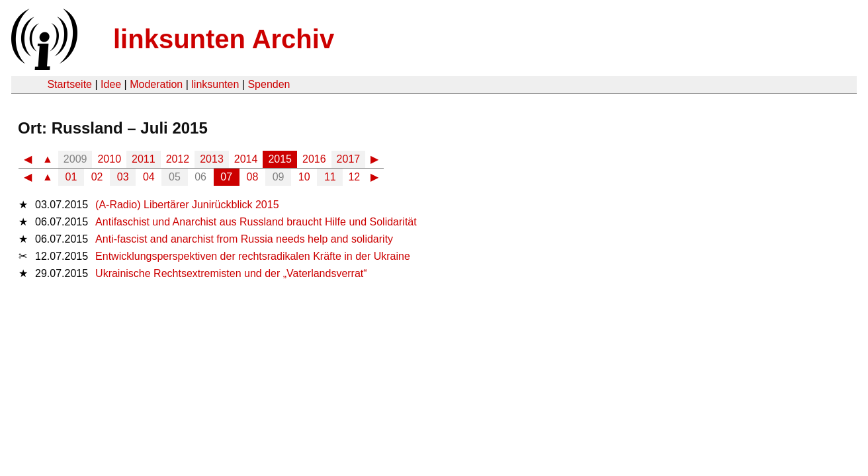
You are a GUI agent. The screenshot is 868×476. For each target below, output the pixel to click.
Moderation (156, 84)
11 (330, 177)
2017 (349, 159)
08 (253, 177)
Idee (111, 84)
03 (123, 177)
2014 (246, 159)
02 (97, 177)
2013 (212, 159)
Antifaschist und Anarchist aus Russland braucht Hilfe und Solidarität (256, 222)
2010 (109, 159)
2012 (178, 159)
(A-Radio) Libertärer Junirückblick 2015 (187, 205)
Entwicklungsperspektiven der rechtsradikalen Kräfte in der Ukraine (253, 256)
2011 (144, 159)
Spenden (269, 84)
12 (354, 177)
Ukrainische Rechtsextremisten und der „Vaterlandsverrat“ (231, 273)
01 (71, 177)
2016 (314, 159)
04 (149, 177)
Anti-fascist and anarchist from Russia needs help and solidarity (244, 239)
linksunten (215, 84)
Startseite (69, 84)
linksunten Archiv (224, 39)
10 (304, 177)
